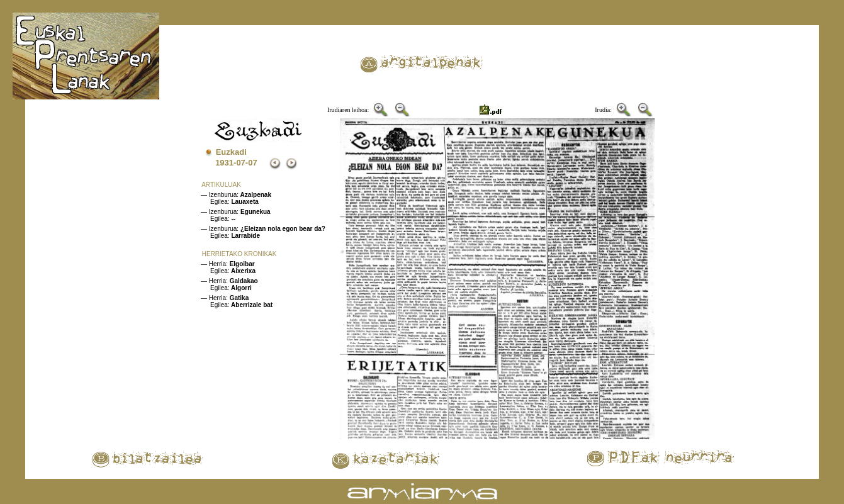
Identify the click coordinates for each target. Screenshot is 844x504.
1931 (224, 163)
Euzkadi (231, 152)
